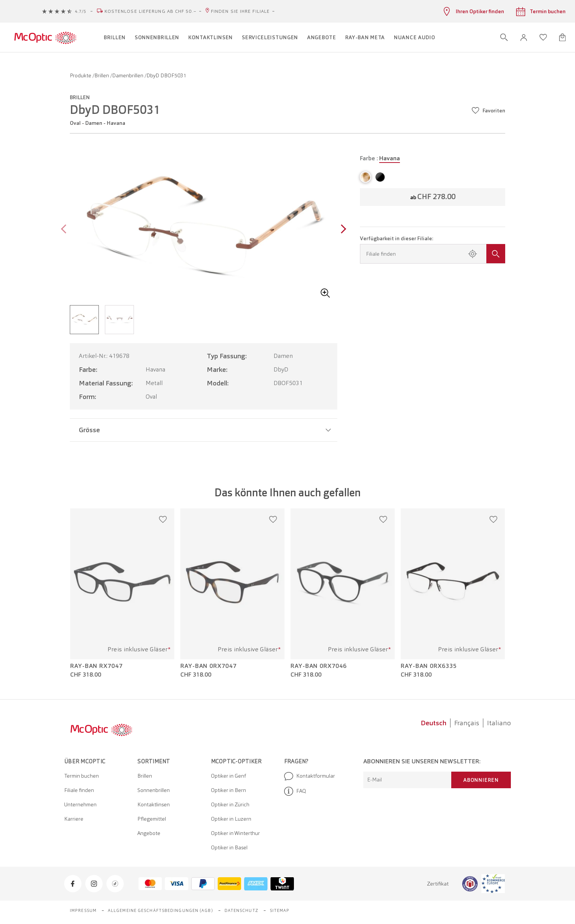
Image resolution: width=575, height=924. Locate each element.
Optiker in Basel (229, 847)
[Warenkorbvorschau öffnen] (562, 37)
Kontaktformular (310, 776)
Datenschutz (241, 910)
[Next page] (342, 230)
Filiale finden (79, 790)
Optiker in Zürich (230, 804)
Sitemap (280, 910)
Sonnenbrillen (154, 790)
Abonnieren (481, 780)
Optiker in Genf (228, 776)
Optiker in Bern (228, 790)
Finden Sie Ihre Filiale (240, 11)
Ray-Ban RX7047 (96, 666)
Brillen (102, 75)
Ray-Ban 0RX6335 (429, 666)
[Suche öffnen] (504, 37)
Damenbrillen (128, 75)
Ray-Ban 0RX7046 (319, 666)
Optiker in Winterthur (235, 833)
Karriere (74, 819)
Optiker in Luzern (231, 819)
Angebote (149, 833)
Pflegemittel (152, 819)
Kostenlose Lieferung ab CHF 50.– (151, 11)
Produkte (81, 75)
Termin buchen (81, 776)
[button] (524, 38)
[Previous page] (65, 230)
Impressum (83, 910)
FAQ (295, 791)
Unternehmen (80, 804)
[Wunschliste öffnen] (543, 37)
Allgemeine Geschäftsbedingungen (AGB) (161, 910)
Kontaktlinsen (154, 804)
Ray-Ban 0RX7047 (208, 666)
